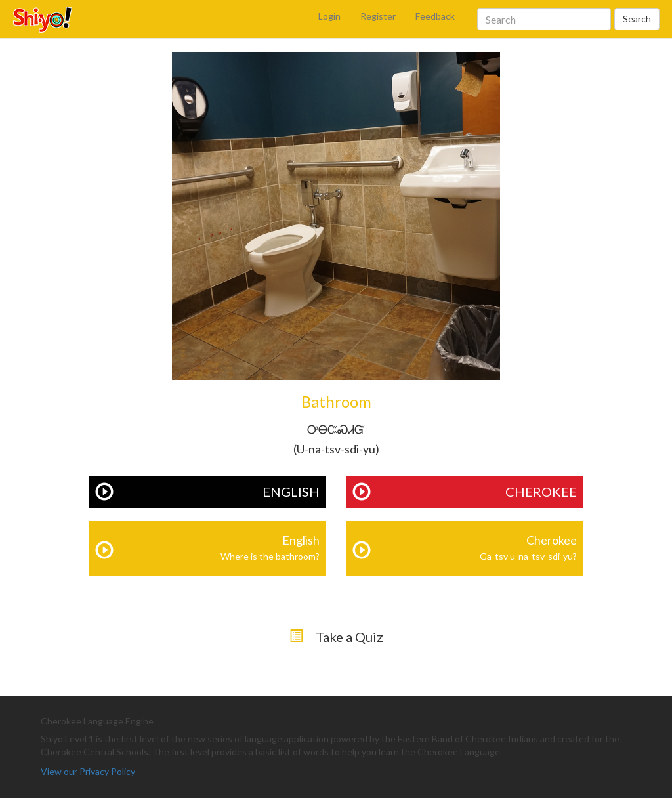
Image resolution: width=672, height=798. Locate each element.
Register (378, 16)
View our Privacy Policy (88, 771)
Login (329, 16)
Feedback (435, 16)
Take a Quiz (349, 637)
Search (637, 19)
